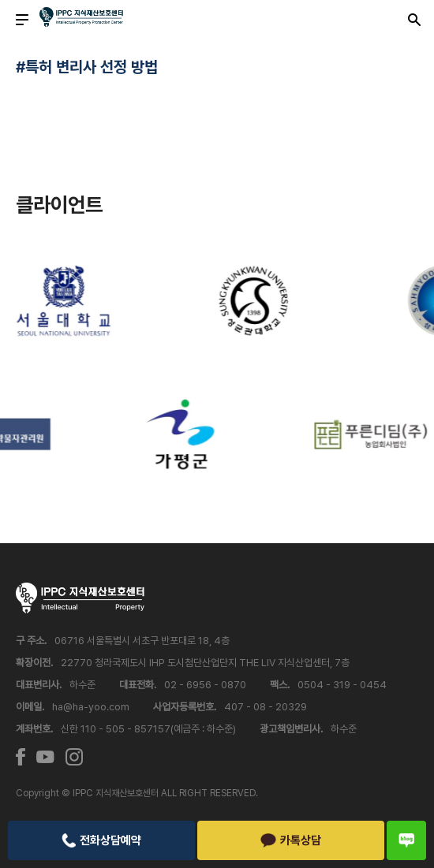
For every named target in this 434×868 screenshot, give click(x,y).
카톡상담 (291, 840)
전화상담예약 (101, 840)
